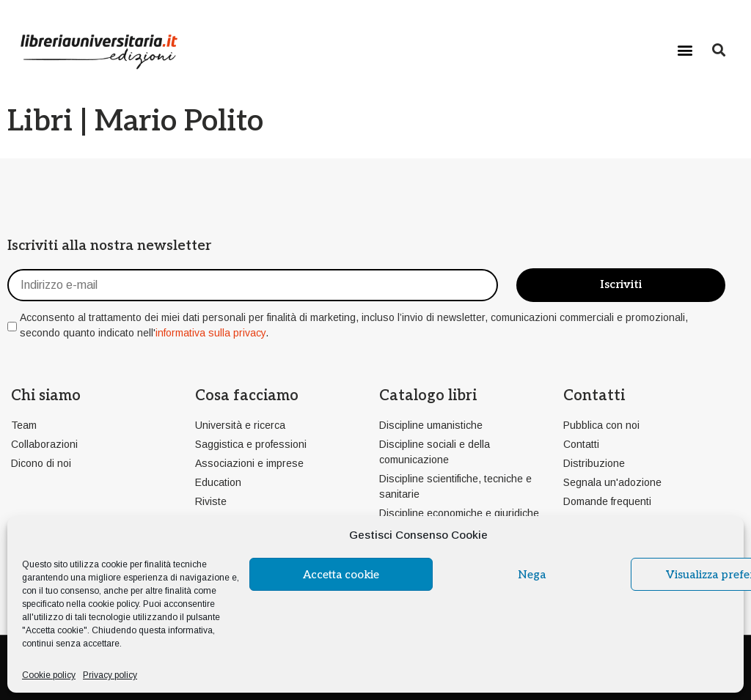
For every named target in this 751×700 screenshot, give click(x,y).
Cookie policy (49, 675)
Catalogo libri (428, 396)
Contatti (594, 396)
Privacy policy (110, 675)
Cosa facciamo (247, 396)
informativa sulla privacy (210, 333)
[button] (685, 49)
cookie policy (113, 604)
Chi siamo (46, 396)
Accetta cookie (341, 575)
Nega (532, 575)
